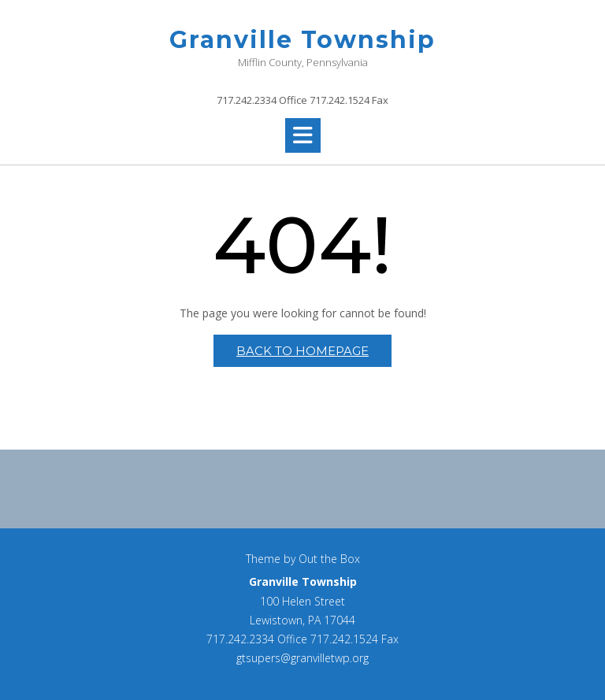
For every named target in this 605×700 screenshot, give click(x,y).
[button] (303, 135)
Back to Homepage (302, 351)
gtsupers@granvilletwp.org (302, 658)
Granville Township (302, 40)
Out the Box (329, 559)
